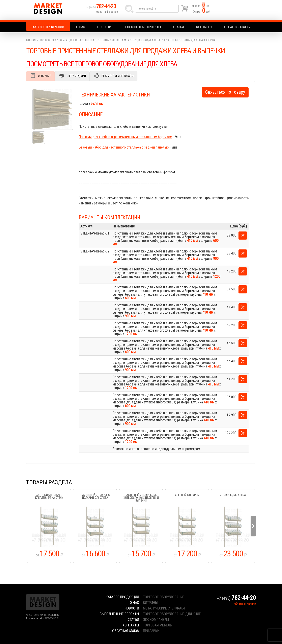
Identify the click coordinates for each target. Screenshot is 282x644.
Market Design (55, 10)
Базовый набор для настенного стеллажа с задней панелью (124, 147)
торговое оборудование (164, 597)
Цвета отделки (78, 76)
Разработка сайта (35, 619)
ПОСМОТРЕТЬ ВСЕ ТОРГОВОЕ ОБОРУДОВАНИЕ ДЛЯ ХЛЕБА (105, 64)
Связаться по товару (225, 92)
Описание (45, 76)
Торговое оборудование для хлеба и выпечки (67, 40)
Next (253, 526)
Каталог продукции (48, 27)
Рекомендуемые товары (120, 76)
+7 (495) (103, 8)
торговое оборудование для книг (172, 614)
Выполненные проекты (142, 27)
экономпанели (156, 620)
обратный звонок (108, 13)
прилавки (151, 631)
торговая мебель (158, 625)
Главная (31, 40)
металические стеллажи (164, 608)
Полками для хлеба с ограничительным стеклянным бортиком (125, 137)
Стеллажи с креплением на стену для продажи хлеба (129, 40)
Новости (104, 27)
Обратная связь (237, 27)
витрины (150, 603)
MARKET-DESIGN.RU (49, 615)
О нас (81, 27)
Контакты (204, 27)
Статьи (179, 27)
